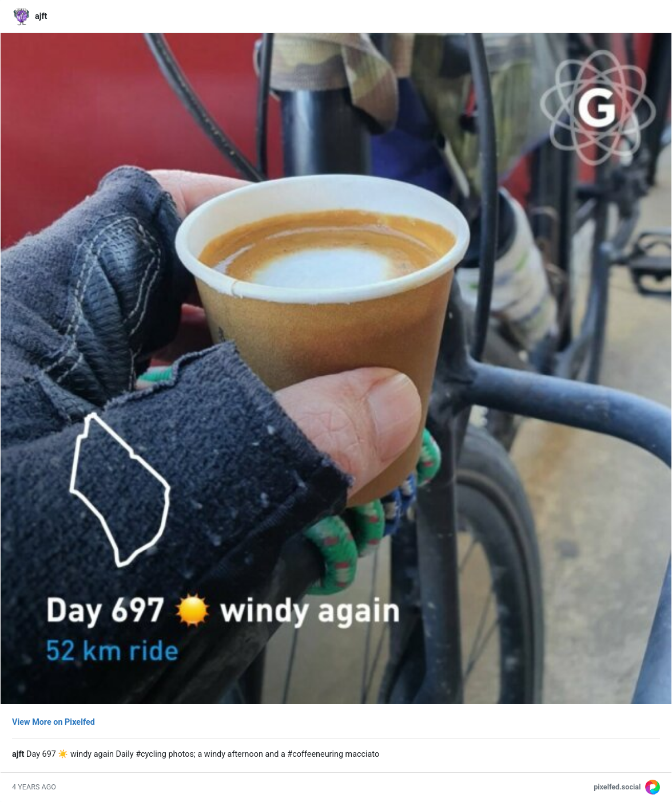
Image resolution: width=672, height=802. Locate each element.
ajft (41, 16)
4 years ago (34, 787)
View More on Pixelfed (53, 722)
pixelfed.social (617, 787)
